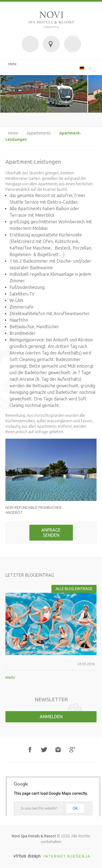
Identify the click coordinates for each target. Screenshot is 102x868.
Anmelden (51, 717)
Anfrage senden (51, 533)
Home (13, 133)
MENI (12, 64)
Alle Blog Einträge (74, 589)
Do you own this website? (39, 808)
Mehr (10, 677)
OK (75, 808)
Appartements (39, 133)
